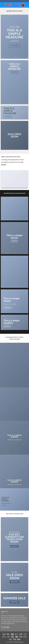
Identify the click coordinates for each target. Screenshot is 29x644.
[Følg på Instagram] (5, 627)
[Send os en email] (8, 627)
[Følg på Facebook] (3, 627)
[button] (2, 5)
